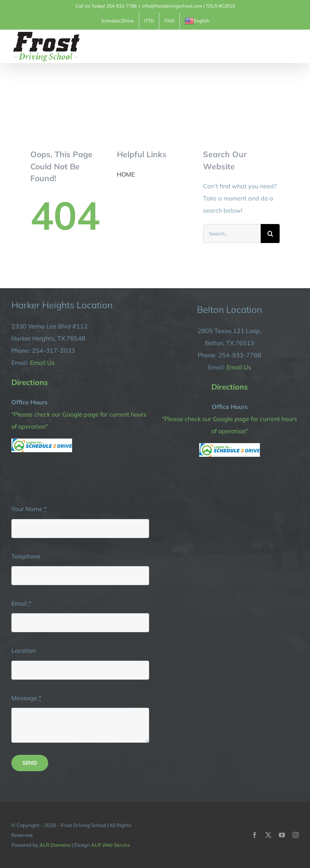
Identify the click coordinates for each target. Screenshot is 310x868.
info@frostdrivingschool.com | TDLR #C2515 (189, 6)
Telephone (26, 556)
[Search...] (232, 234)
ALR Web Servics (110, 845)
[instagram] (296, 835)
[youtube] (282, 835)
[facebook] (255, 835)
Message (26, 698)
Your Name (29, 509)
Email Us (42, 363)
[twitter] (268, 835)
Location (24, 650)
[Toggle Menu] (294, 46)
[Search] (270, 234)
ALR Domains (55, 845)
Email (21, 603)
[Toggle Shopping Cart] (268, 46)
